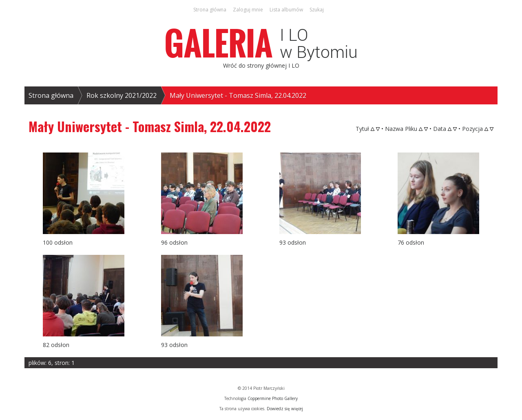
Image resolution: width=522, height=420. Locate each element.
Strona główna (51, 95)
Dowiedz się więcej (285, 409)
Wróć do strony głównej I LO (261, 65)
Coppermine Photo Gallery (273, 398)
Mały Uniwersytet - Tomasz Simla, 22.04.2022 (238, 95)
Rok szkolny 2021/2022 (122, 95)
